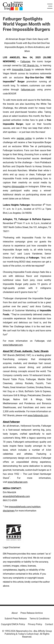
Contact (49, 624)
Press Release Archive (32, 613)
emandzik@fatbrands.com (16, 496)
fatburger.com (28, 90)
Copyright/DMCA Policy (13, 624)
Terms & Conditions (39, 619)
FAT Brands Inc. (31, 65)
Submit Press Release (16, 619)
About (15, 613)
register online (24, 138)
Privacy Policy (35, 624)
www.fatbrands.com (38, 415)
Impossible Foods (21, 69)
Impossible (19, 187)
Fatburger (25, 61)
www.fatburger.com (13, 345)
